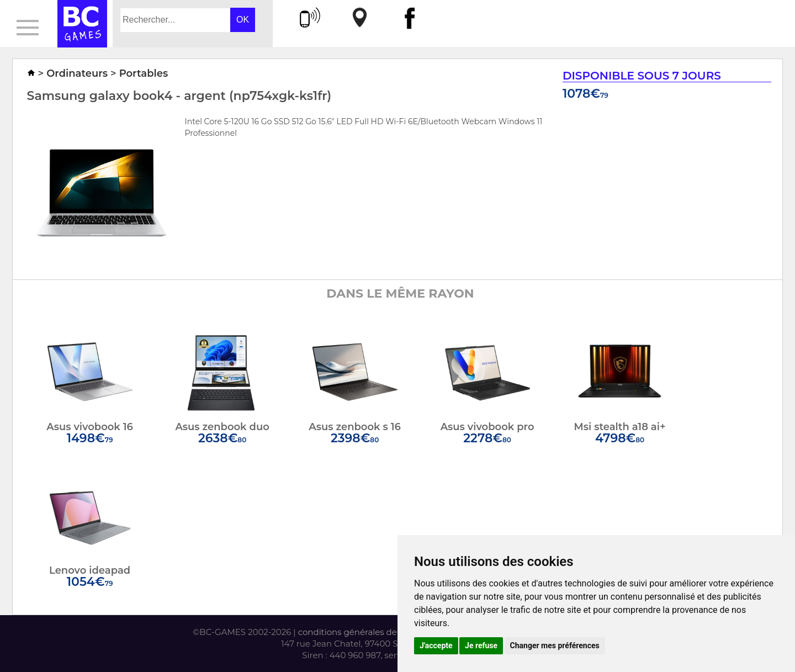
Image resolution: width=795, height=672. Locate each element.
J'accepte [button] (436, 645)
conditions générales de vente (360, 632)
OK (243, 20)
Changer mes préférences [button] (555, 645)
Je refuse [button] (481, 645)
